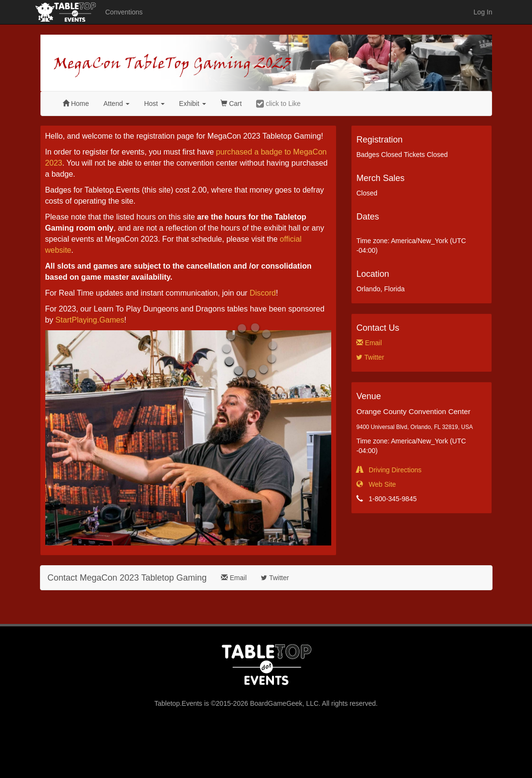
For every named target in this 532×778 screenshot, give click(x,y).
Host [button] (154, 104)
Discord (263, 293)
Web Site (376, 484)
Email (369, 343)
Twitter (370, 357)
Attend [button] (117, 104)
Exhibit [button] (193, 104)
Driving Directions (389, 470)
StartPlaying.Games (90, 320)
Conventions (124, 12)
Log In (483, 12)
